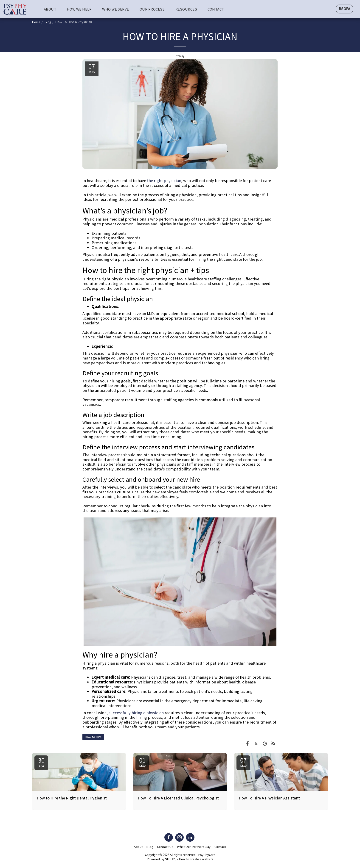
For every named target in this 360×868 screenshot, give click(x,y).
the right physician (164, 180)
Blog (48, 22)
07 (243, 762)
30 (41, 762)
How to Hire (93, 737)
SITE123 (171, 859)
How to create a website (196, 859)
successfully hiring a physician (136, 713)
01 (142, 762)
